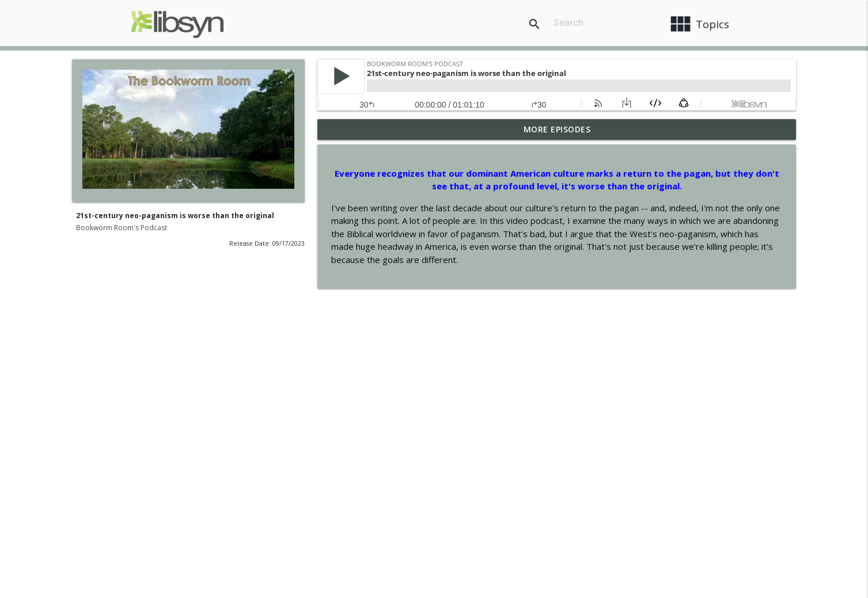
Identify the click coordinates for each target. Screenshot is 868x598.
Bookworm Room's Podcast (122, 228)
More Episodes (557, 129)
